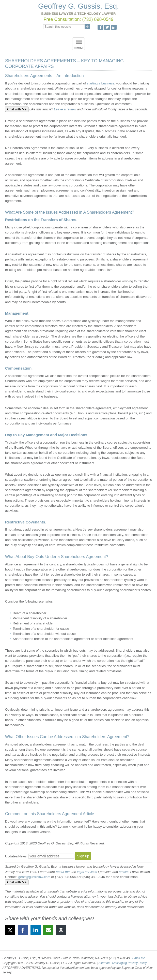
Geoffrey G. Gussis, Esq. (78, 6)
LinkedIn (114, 27)
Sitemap (105, 963)
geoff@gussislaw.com (34, 877)
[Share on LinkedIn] (36, 930)
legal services (87, 872)
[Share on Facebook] (23, 930)
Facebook (100, 27)
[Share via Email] (48, 930)
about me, (63, 872)
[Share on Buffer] (61, 930)
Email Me (139, 958)
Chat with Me (17, 109)
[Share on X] (10, 930)
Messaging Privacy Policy (129, 963)
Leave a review (65, 109)
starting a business (101, 83)
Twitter (107, 27)
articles (124, 872)
